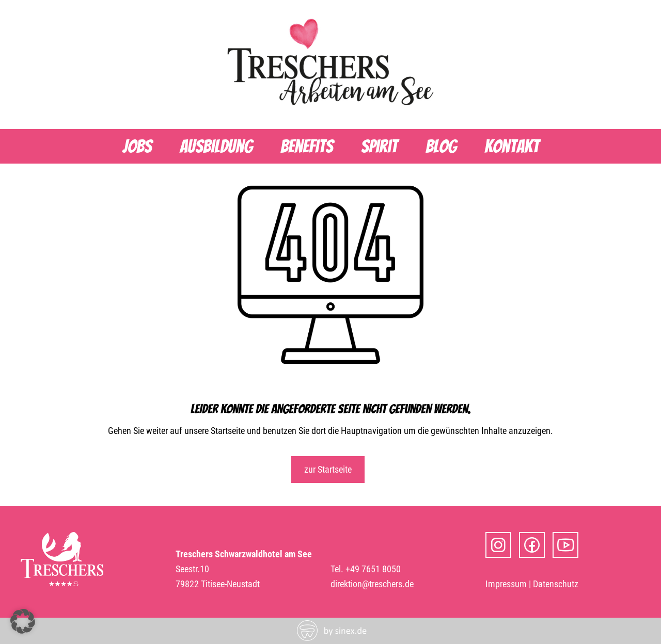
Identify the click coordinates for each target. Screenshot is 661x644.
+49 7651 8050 (373, 569)
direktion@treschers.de (372, 584)
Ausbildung (216, 146)
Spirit (379, 146)
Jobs (137, 146)
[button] (23, 621)
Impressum (506, 584)
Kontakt (512, 146)
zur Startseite (328, 469)
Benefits (307, 146)
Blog (441, 146)
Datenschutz (556, 584)
